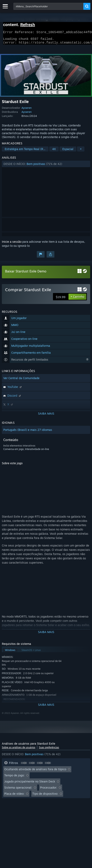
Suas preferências (49, 750)
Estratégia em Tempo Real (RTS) (26, 151)
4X (54, 151)
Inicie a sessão (12, 244)
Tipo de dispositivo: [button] (45, 796)
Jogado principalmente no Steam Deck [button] (30, 784)
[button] (46, 166)
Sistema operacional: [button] (18, 790)
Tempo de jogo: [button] (14, 778)
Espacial (68, 151)
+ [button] (81, 151)
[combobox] (48, 6)
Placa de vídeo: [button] (14, 796)
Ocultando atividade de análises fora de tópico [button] (35, 772)
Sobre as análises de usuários (19, 750)
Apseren (27, 110)
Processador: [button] (49, 790)
